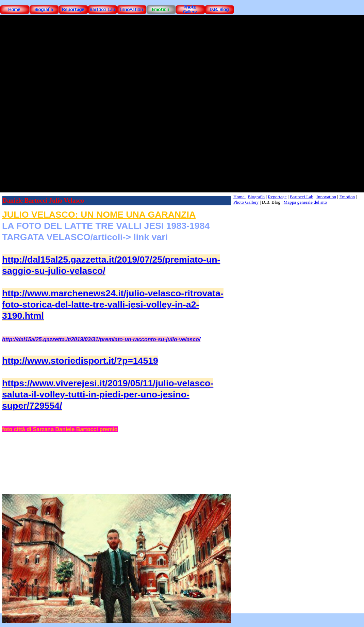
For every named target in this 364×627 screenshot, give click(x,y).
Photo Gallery (246, 202)
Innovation (326, 197)
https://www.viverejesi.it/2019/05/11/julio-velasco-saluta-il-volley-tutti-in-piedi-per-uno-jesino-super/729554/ (108, 394)
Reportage (277, 197)
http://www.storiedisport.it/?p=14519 (80, 361)
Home (239, 197)
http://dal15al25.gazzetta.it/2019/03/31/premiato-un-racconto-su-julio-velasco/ (101, 339)
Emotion (347, 197)
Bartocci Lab (302, 197)
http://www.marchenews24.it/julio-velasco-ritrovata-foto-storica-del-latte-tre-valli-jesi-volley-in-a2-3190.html (113, 304)
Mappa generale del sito (305, 202)
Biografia (256, 197)
